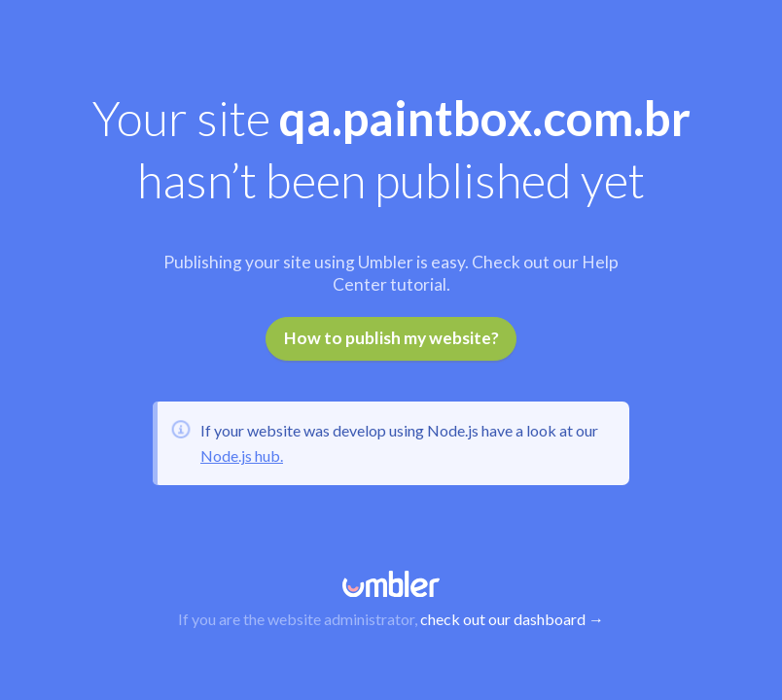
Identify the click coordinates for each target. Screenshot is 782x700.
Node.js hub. (242, 455)
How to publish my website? (391, 338)
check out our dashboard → (512, 619)
